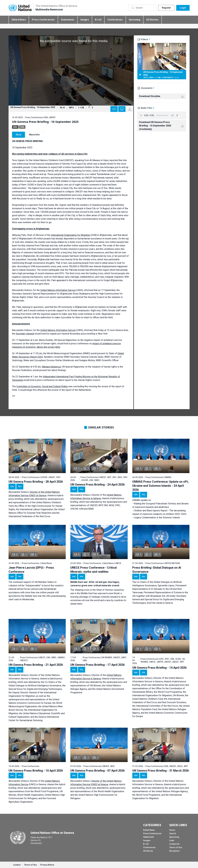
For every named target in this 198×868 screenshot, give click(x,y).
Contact (17, 865)
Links (172, 840)
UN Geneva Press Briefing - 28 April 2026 (36, 482)
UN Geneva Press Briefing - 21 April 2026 (36, 665)
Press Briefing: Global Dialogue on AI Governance (157, 570)
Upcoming (135, 20)
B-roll (98, 20)
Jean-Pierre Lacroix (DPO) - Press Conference (31, 570)
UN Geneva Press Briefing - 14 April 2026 (159, 668)
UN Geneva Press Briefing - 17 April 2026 (97, 665)
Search (173, 833)
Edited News (19, 20)
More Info (34, 135)
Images (85, 20)
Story (18, 135)
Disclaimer (175, 851)
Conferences (115, 20)
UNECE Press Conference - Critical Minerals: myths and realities (93, 570)
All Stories (152, 20)
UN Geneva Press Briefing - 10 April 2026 (36, 771)
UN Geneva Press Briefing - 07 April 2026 (97, 771)
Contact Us (174, 844)
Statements (68, 20)
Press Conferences (43, 20)
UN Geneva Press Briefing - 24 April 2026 (97, 485)
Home (172, 830)
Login (183, 8)
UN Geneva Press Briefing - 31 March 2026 (161, 771)
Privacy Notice (47, 865)
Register (166, 8)
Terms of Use (176, 847)
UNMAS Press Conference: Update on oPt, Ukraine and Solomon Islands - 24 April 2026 (160, 486)
